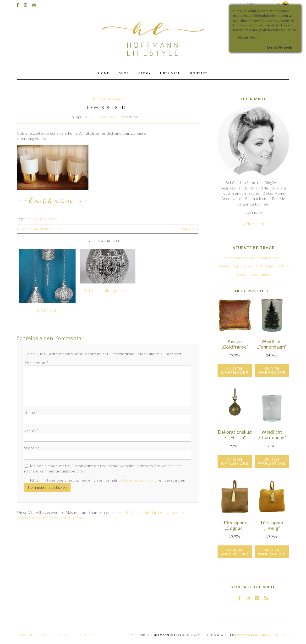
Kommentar (36, 363)
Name (31, 412)
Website (32, 448)
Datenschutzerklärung (138, 480)
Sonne (53, 219)
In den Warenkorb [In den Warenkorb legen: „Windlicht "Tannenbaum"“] (272, 370)
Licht (42, 219)
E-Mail (31, 430)
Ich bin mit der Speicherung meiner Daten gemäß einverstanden (108, 480)
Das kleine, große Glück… (42, 229)
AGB (22, 635)
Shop (124, 73)
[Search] (279, 4)
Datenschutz (63, 635)
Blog (144, 73)
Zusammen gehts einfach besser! (254, 258)
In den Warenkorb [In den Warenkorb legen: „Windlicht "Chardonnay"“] (272, 461)
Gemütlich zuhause (253, 274)
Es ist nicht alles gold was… (107, 290)
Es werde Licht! (107, 107)
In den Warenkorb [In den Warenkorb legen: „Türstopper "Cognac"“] (235, 552)
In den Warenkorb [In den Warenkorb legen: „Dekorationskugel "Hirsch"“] (235, 461)
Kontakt (199, 73)
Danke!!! (188, 229)
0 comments (107, 117)
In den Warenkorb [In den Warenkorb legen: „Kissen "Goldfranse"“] (235, 370)
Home (104, 73)
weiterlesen (253, 224)
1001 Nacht (47, 310)
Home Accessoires (108, 99)
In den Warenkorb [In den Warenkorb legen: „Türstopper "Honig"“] (272, 552)
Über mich (170, 73)
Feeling (31, 219)
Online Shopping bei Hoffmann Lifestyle (253, 266)
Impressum (39, 635)
